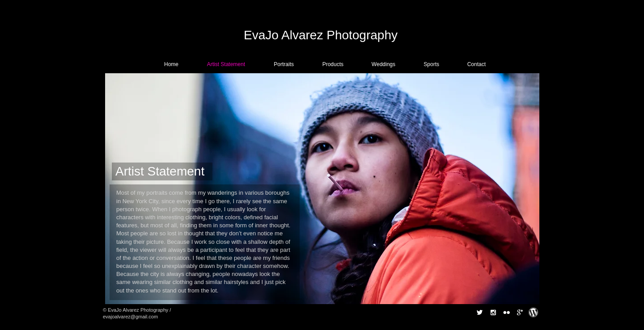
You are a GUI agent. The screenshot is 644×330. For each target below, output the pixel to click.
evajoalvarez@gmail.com (130, 317)
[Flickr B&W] (506, 312)
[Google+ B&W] (520, 312)
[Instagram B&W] (493, 312)
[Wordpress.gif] (533, 312)
